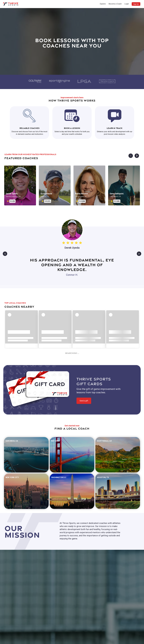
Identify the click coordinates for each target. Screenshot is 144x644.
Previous (5, 254)
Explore (103, 4)
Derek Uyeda (72, 248)
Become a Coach (115, 4)
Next (139, 254)
